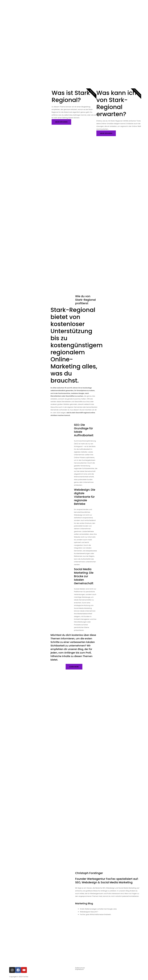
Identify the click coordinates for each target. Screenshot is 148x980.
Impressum (80, 967)
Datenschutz (80, 966)
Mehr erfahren (61, 121)
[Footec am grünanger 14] (74, 924)
